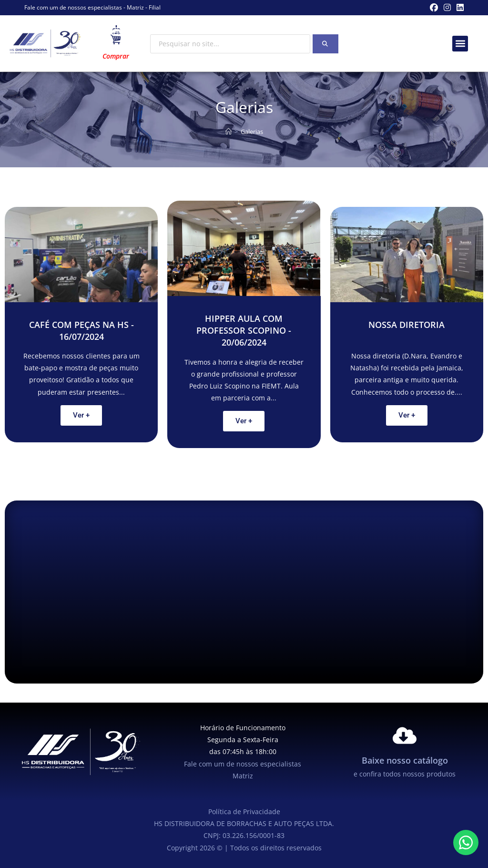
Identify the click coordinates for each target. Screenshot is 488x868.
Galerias (252, 132)
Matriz (135, 7)
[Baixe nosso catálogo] (405, 735)
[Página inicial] (229, 132)
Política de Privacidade (244, 812)
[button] (460, 44)
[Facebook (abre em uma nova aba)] (434, 8)
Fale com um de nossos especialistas (73, 7)
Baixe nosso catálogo (405, 760)
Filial (155, 7)
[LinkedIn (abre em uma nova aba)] (459, 8)
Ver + (81, 415)
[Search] (325, 44)
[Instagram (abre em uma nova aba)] (447, 8)
